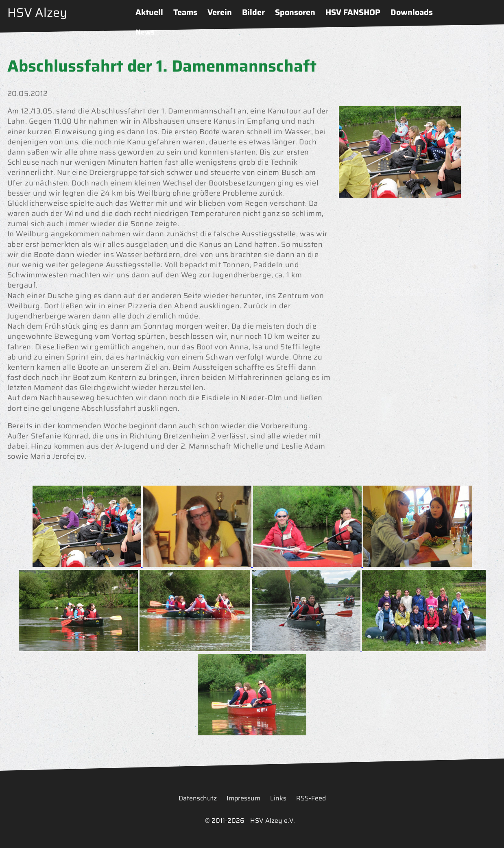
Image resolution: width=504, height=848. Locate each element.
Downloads (412, 12)
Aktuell (149, 12)
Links (278, 798)
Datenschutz (198, 798)
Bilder (253, 12)
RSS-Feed (311, 798)
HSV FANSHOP (353, 12)
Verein (220, 12)
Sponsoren (295, 12)
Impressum (243, 798)
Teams (185, 12)
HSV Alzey (37, 12)
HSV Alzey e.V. (273, 821)
